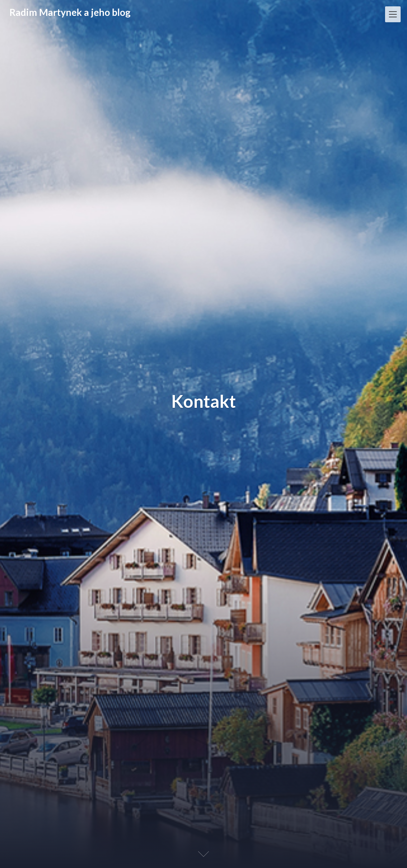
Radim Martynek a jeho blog (70, 12)
